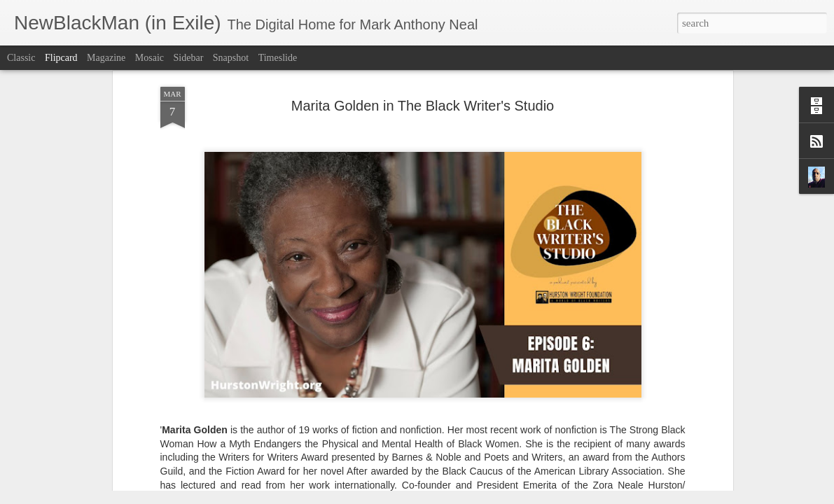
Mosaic (150, 58)
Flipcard (61, 58)
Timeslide (278, 58)
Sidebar (189, 58)
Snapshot (231, 58)
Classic (21, 58)
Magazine (106, 58)
